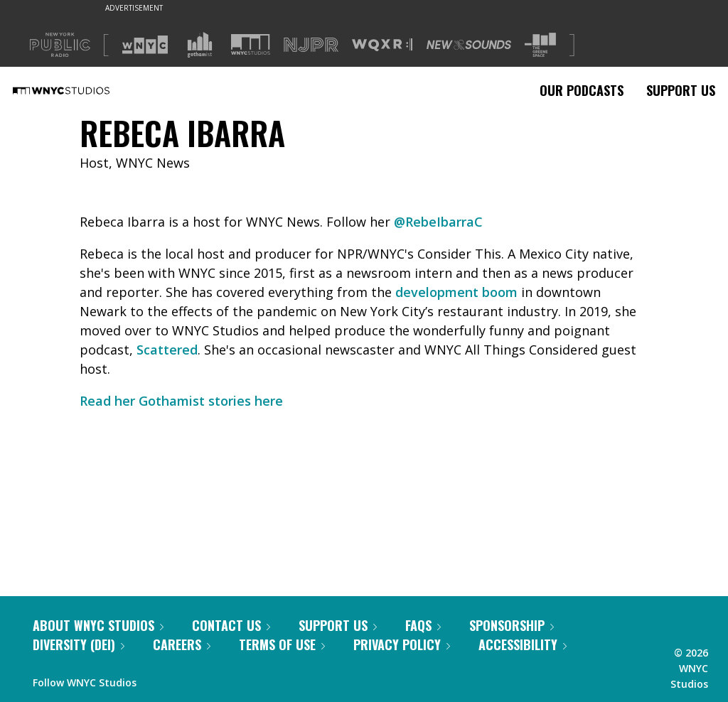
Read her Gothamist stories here (181, 401)
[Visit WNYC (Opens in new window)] (145, 45)
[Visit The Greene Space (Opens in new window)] (540, 45)
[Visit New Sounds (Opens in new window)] (469, 45)
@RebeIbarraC (438, 222)
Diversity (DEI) (79, 644)
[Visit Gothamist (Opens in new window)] (200, 45)
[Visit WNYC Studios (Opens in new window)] (251, 44)
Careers (182, 644)
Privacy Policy (402, 644)
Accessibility (523, 644)
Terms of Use (282, 644)
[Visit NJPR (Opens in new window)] (311, 45)
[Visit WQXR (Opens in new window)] (382, 45)
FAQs (423, 625)
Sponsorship (512, 625)
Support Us (681, 90)
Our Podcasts (582, 90)
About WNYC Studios (98, 625)
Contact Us (231, 625)
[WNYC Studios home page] (79, 90)
